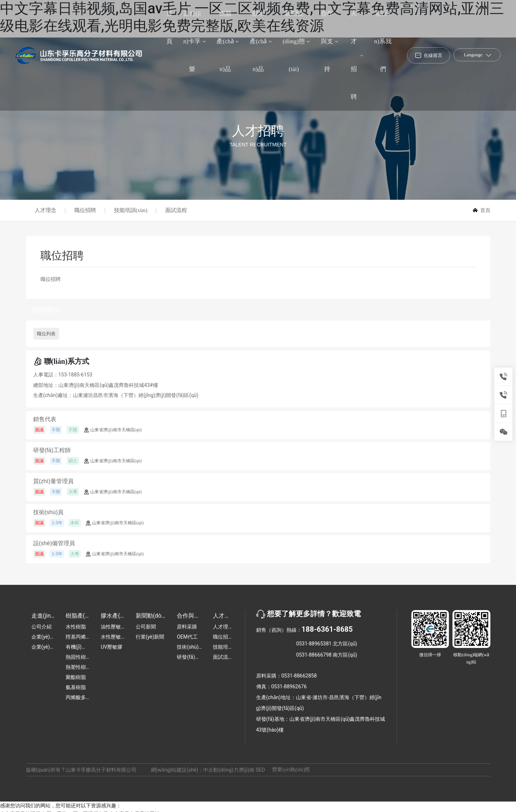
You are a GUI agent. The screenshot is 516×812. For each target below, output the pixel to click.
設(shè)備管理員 (54, 544)
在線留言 (433, 58)
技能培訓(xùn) (131, 210)
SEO (261, 770)
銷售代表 (45, 420)
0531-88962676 (289, 687)
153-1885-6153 (75, 375)
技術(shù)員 (48, 513)
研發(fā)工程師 (52, 451)
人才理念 (46, 210)
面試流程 (176, 210)
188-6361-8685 (327, 629)
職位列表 (46, 334)
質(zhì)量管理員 (53, 482)
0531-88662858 (299, 676)
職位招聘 (86, 210)
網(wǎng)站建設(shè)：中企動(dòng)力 (195, 770)
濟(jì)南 (246, 770)
